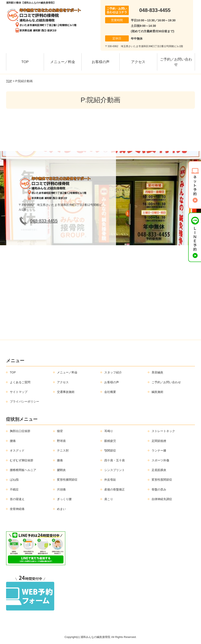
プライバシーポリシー (24, 401)
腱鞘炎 (61, 470)
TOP (25, 62)
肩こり (109, 499)
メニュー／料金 (63, 62)
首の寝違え (17, 499)
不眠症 (14, 489)
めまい (61, 509)
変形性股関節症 (162, 480)
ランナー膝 (159, 450)
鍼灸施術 (157, 392)
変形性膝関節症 (67, 480)
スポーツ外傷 (160, 460)
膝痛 (60, 460)
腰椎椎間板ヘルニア (23, 470)
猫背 (60, 431)
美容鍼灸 (157, 372)
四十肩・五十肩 (115, 460)
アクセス (138, 62)
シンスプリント (115, 470)
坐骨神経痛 (17, 509)
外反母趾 (110, 480)
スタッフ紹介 (113, 372)
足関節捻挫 (159, 441)
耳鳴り (109, 431)
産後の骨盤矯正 (115, 489)
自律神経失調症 (162, 499)
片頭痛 (61, 489)
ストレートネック (163, 431)
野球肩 (61, 441)
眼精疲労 (110, 441)
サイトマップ (19, 392)
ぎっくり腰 (64, 499)
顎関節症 (110, 450)
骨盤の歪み (159, 489)
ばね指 (14, 480)
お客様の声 (101, 62)
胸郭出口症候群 (20, 431)
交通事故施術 (66, 392)
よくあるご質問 (20, 382)
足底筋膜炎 (159, 470)
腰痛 (13, 441)
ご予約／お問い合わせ (176, 62)
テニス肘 (63, 450)
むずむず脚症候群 (22, 460)
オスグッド (17, 450)
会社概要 (110, 392)
